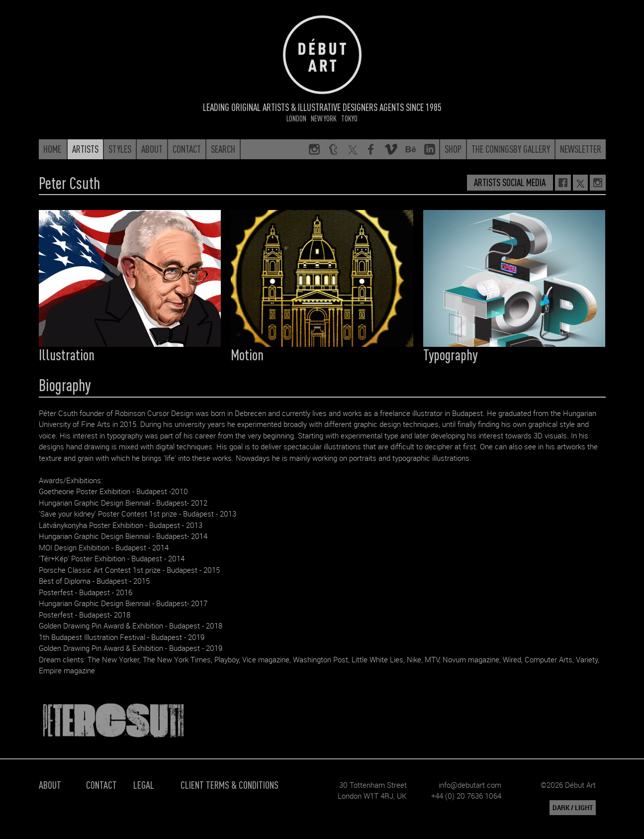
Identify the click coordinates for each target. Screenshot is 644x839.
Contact (101, 785)
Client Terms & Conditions (230, 785)
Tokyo (349, 118)
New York (324, 118)
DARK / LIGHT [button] (573, 808)
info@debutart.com (470, 785)
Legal (144, 785)
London (296, 118)
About (50, 785)
